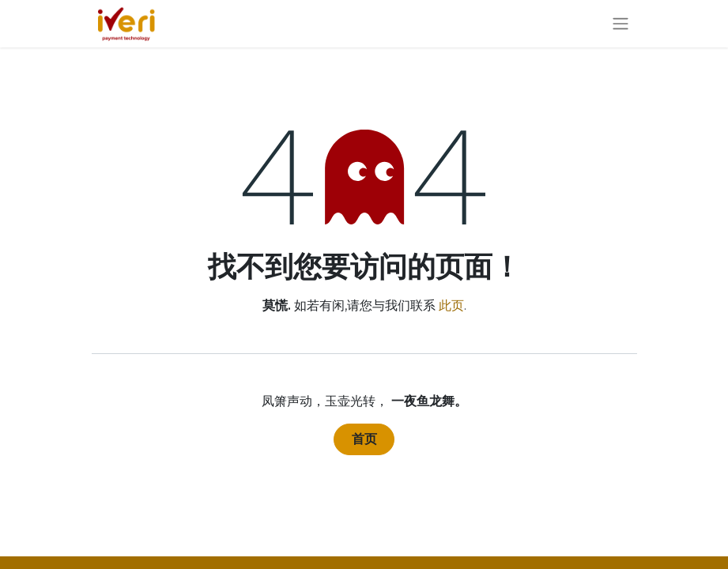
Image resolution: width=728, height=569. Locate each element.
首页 (364, 439)
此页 (451, 305)
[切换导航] (620, 24)
